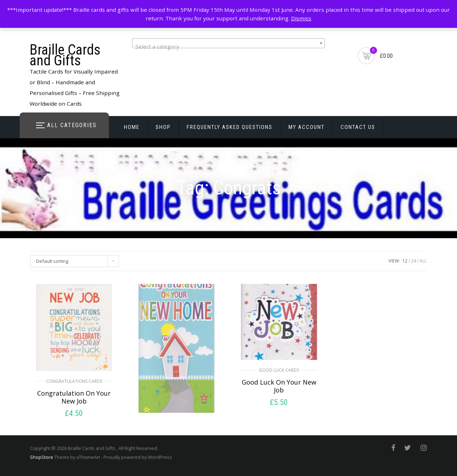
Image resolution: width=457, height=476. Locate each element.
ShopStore (42, 457)
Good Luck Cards (279, 370)
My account (307, 127)
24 (413, 261)
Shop (163, 127)
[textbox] (228, 46)
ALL (423, 261)
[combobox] (228, 43)
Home (132, 127)
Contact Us (358, 127)
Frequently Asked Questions (230, 127)
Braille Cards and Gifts (65, 55)
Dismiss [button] (301, 18)
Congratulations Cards (74, 381)
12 (405, 261)
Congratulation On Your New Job (74, 397)
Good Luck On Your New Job (279, 386)
